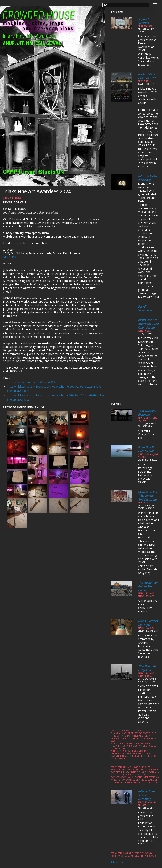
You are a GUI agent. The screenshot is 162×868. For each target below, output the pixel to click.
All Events (117, 862)
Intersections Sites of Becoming (146, 795)
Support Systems (143, 21)
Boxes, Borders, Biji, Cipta (148, 623)
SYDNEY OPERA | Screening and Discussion (148, 495)
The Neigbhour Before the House (148, 586)
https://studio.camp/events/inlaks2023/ (32, 382)
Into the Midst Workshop (147, 178)
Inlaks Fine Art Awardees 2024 (37, 191)
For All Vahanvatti (145, 308)
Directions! (10, 257)
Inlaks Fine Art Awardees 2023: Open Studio (148, 324)
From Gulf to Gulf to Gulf (146, 449)
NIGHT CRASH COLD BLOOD (147, 76)
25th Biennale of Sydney (147, 668)
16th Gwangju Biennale (147, 413)
